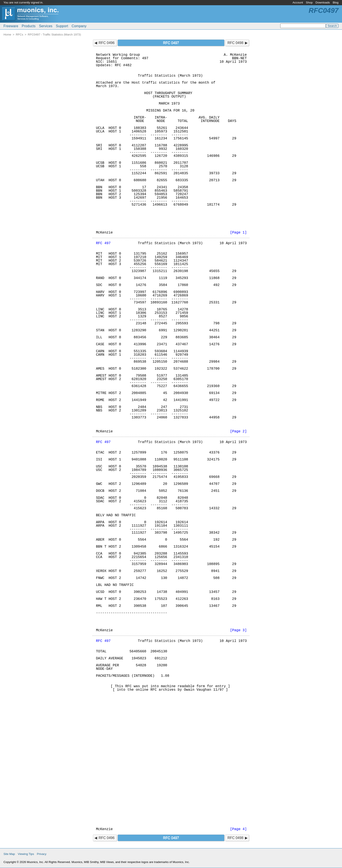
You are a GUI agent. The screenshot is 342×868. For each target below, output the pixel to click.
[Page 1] (238, 233)
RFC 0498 (235, 43)
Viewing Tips (26, 854)
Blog (336, 3)
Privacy (42, 854)
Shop (309, 3)
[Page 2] (238, 431)
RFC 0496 (107, 43)
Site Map (9, 854)
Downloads (323, 3)
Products (29, 26)
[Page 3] (238, 630)
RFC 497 (103, 243)
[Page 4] (238, 829)
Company (79, 26)
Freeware (11, 26)
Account (298, 3)
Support (62, 26)
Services (46, 26)
